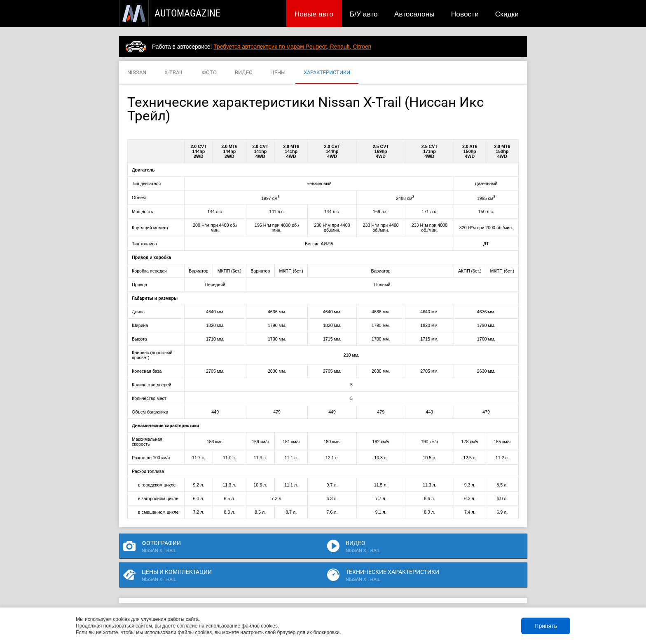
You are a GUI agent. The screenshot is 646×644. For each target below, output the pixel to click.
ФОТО (209, 73)
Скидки (507, 14)
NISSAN (137, 73)
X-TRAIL (174, 73)
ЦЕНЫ (278, 73)
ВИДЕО (244, 73)
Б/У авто (364, 14)
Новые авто (314, 14)
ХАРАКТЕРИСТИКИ (327, 73)
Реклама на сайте (429, 596)
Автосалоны (414, 14)
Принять (546, 626)
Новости (465, 14)
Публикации (172, 596)
